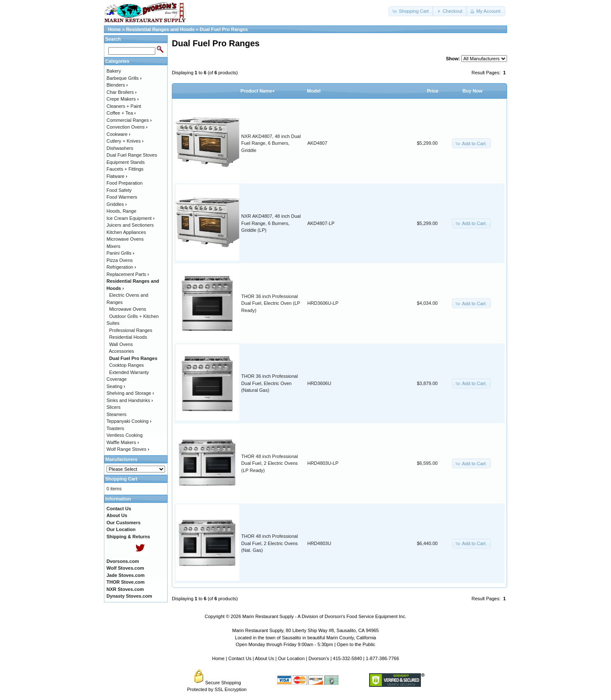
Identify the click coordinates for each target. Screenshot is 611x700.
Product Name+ (258, 91)
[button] (411, 11)
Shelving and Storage (130, 393)
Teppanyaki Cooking (129, 421)
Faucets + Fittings (125, 169)
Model (314, 91)
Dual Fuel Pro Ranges (224, 29)
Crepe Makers (123, 99)
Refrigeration (121, 267)
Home (114, 29)
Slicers (114, 407)
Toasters (115, 428)
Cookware (118, 134)
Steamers (116, 414)
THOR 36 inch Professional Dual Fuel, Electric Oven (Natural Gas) (270, 383)
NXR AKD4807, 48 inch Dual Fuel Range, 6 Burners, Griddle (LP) (271, 223)
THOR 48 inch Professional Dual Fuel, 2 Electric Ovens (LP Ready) (270, 463)
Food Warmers (122, 197)
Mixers (113, 246)
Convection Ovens (127, 127)
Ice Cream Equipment (130, 218)
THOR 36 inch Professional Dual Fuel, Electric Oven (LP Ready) (271, 303)
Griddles (117, 204)
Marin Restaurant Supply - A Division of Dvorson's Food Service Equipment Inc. (324, 616)
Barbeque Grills (124, 78)
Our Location (291, 658)
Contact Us (240, 658)
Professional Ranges (131, 330)
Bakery (114, 71)
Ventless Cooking (125, 435)
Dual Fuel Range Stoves (132, 155)
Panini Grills (120, 253)
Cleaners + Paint (124, 106)
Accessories (122, 351)
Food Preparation (125, 183)
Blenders (117, 85)
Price (433, 91)
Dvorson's (319, 658)
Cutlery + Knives (125, 141)
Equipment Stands (126, 162)
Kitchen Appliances (126, 232)
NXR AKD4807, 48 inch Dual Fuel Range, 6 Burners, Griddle (271, 143)
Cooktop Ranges (126, 365)
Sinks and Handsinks (130, 400)
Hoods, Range (121, 211)
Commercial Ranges (129, 120)
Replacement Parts (128, 274)
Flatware (117, 176)
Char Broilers (122, 92)
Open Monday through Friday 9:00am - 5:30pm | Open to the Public (306, 644)
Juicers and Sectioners (130, 225)
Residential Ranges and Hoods (160, 29)
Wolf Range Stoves (128, 449)
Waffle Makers (123, 442)
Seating (116, 386)
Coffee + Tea (121, 113)
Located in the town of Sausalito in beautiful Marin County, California (305, 638)
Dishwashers (120, 148)
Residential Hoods (128, 337)
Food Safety (119, 190)
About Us (265, 658)
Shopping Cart (121, 479)
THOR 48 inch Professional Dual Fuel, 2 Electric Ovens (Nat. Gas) (270, 543)
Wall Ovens (121, 344)
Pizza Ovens (120, 260)
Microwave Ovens (125, 239)
